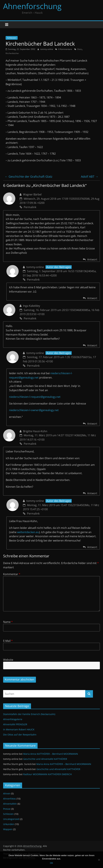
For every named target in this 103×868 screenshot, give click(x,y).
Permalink (28, 207)
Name (8, 622)
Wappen (8, 829)
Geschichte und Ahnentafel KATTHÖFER (45, 759)
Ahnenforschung (32, 6)
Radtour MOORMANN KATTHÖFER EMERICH (47, 774)
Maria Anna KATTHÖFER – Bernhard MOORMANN (51, 754)
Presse (7, 809)
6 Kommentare (64, 49)
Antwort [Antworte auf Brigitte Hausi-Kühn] (92, 493)
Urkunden (9, 824)
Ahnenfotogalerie (13, 719)
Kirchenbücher (12, 53)
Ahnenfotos (9, 799)
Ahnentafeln (10, 804)
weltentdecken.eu (28, 532)
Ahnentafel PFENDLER (15, 724)
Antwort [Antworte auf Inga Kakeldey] (92, 345)
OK (51, 863)
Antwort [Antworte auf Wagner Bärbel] (92, 259)
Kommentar (12, 574)
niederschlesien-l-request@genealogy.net (35, 397)
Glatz (80, 49)
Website (8, 660)
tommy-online (47, 49)
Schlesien (12, 38)
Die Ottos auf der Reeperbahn (20, 735)
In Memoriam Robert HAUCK (19, 729)
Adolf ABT (90, 176)
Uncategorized (11, 819)
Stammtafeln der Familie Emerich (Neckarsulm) (29, 714)
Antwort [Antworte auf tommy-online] (92, 298)
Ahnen (7, 793)
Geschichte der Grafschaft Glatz (29, 176)
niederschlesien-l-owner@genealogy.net (34, 410)
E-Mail (8, 641)
